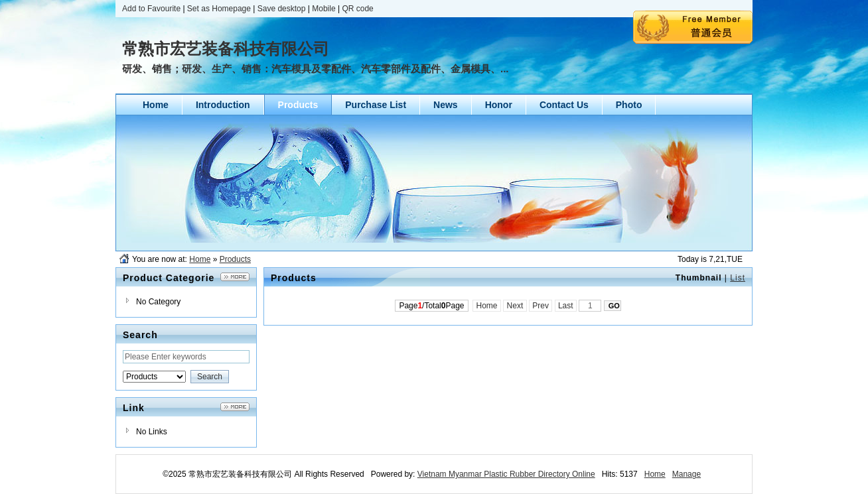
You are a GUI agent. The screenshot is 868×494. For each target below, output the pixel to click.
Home (200, 259)
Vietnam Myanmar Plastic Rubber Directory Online (506, 474)
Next (515, 306)
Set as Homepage (219, 9)
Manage (687, 474)
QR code (357, 9)
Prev (541, 306)
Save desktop (282, 9)
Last (566, 306)
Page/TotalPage (431, 306)
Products (235, 259)
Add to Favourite (151, 9)
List (738, 278)
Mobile (324, 9)
